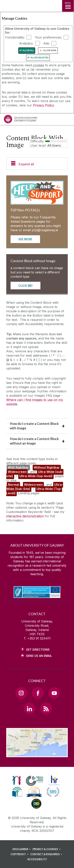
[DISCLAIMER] (22, 849)
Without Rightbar (47, 467)
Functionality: (15, 37)
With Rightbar (18, 467)
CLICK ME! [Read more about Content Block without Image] (25, 286)
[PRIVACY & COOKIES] (47, 849)
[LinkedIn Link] (29, 709)
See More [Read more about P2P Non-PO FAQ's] (25, 239)
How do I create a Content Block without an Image (34, 441)
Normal (13, 485)
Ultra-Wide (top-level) (36, 476)
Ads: (47, 43)
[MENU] (68, 6)
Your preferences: (48, 37)
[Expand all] (37, 164)
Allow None (50, 50)
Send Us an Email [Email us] (39, 656)
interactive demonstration (25, 516)
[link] (17, 780)
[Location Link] (37, 754)
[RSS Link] (46, 709)
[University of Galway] (21, 120)
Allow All (28, 50)
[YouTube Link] (54, 693)
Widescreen (17, 472)
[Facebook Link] (38, 693)
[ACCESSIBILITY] (37, 859)
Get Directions (38, 650)
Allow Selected (40, 58)
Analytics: (26, 43)
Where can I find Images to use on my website (35, 402)
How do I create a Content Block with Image (34, 426)
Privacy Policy (43, 105)
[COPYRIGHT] (20, 854)
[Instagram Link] (21, 693)
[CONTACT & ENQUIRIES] (47, 854)
